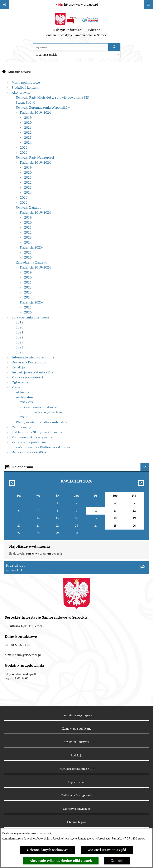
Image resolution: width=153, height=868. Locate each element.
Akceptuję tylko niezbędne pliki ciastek (61, 861)
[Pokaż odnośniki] (5, 5)
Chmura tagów (76, 822)
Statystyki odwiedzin (77, 809)
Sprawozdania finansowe (30, 317)
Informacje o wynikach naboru (47, 412)
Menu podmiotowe (26, 83)
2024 (28, 142)
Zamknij (117, 861)
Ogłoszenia (20, 382)
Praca (16, 387)
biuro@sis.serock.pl (28, 655)
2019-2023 (28, 402)
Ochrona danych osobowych (48, 850)
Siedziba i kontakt (25, 88)
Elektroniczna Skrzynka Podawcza (37, 432)
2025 (24, 147)
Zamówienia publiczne (29, 442)
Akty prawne (21, 93)
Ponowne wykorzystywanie (32, 437)
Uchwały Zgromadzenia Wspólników (43, 108)
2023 (28, 137)
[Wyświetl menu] (148, 5)
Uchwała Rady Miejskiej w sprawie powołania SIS (52, 98)
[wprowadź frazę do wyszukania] (71, 47)
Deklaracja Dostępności (29, 362)
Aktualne (23, 392)
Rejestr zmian (77, 782)
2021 (28, 127)
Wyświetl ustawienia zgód (107, 850)
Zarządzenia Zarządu (32, 262)
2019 (28, 118)
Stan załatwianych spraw (77, 715)
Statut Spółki (26, 103)
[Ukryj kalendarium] (145, 467)
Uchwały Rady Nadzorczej (35, 157)
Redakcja (18, 367)
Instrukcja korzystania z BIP (33, 372)
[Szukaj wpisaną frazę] (115, 47)
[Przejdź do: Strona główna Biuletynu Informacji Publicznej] (4, 72)
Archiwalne (24, 397)
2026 (24, 152)
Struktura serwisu (20, 72)
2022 (28, 132)
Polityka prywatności (27, 377)
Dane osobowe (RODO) (29, 452)
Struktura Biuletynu (76, 742)
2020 (28, 122)
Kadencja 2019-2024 (35, 113)
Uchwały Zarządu (29, 207)
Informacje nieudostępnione (33, 357)
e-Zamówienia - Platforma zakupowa (43, 447)
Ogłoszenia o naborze (40, 407)
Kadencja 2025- (32, 247)
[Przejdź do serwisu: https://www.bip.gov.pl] (77, 5)
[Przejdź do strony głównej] (76, 26)
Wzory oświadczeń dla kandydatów (42, 422)
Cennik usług (21, 427)
